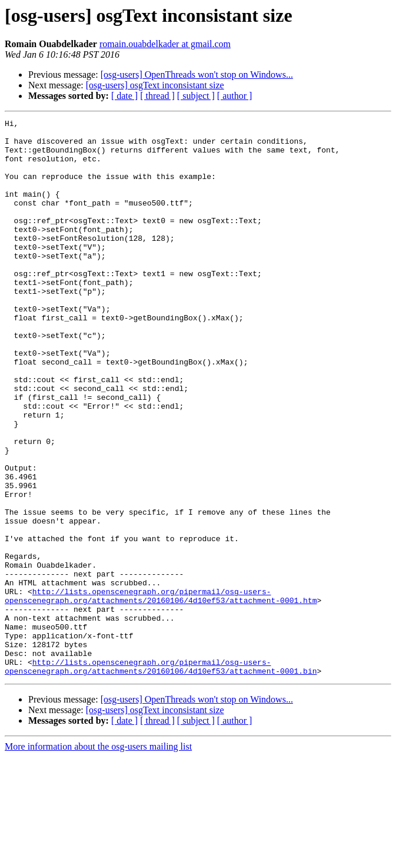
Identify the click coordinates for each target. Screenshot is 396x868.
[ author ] (235, 96)
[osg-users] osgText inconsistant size (155, 85)
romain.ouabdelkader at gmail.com (165, 44)
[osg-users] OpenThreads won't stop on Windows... (197, 74)
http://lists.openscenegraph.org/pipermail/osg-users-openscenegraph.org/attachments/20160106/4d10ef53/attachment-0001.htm (161, 692)
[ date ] (124, 96)
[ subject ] (196, 96)
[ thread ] (157, 96)
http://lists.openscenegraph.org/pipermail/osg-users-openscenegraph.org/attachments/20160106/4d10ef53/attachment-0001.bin (161, 777)
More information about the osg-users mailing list (98, 858)
